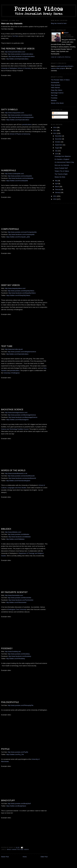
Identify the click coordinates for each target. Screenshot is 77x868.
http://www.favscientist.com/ (14, 595)
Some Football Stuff (61, 168)
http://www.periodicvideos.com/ (15, 52)
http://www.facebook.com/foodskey (20, 656)
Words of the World (57, 103)
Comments (57, 117)
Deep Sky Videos (57, 90)
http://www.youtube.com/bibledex (18, 534)
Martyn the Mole (60, 177)
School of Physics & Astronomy (20, 134)
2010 (55, 199)
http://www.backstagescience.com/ (16, 413)
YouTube (15, 36)
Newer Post (5, 857)
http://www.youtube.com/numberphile (20, 176)
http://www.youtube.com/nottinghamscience (22, 352)
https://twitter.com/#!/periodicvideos (18, 120)
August (58, 148)
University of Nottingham (12, 373)
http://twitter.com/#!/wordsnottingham (18, 481)
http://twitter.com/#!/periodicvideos (17, 59)
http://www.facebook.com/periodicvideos (21, 56)
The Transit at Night (61, 174)
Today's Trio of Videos (62, 171)
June (57, 154)
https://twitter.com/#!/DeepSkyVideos (18, 295)
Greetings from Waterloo (63, 156)
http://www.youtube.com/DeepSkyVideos (21, 291)
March (57, 187)
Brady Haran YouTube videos (18, 850)
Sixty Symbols (56, 85)
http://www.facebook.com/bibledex (20, 537)
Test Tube (54, 95)
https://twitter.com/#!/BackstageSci (18, 420)
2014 (55, 127)
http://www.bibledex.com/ (13, 532)
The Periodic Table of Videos (60, 80)
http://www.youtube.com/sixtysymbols (20, 115)
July (57, 151)
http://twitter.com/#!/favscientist (16, 602)
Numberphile (55, 82)
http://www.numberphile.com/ (14, 174)
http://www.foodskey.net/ (13, 651)
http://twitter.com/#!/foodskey (16, 659)
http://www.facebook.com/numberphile (21, 178)
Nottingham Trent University (17, 609)
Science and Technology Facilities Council (15, 429)
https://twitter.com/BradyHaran (16, 806)
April (57, 184)
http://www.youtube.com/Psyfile (18, 752)
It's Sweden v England (62, 159)
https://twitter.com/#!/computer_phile (18, 237)
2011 (55, 196)
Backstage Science (57, 93)
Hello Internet (55, 88)
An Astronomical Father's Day (64, 162)
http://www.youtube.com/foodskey (19, 654)
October (58, 142)
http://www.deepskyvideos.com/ (15, 288)
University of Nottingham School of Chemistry (16, 68)
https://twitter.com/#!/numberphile (17, 181)
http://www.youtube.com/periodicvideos (20, 54)
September (59, 145)
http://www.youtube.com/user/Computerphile (22, 232)
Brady (66, 33)
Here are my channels (12, 24)
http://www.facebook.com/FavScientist (21, 600)
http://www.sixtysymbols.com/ (15, 113)
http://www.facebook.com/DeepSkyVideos (22, 293)
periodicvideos (27, 124)
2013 (55, 130)
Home (25, 857)
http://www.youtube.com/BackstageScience (22, 415)
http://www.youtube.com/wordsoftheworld (21, 476)
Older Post (44, 857)
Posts (55, 113)
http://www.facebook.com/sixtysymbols (21, 117)
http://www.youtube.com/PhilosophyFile (20, 705)
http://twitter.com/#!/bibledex (15, 539)
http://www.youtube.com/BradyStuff (19, 804)
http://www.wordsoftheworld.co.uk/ (16, 473)
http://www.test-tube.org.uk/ (14, 349)
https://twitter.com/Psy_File (15, 754)
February (58, 189)
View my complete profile (61, 57)
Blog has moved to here (59, 23)
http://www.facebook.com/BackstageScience (23, 417)
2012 (55, 133)
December (59, 136)
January (58, 192)
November (59, 139)
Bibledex (54, 101)
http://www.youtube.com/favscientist (19, 598)
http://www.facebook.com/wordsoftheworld (22, 478)
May (57, 181)
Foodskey (54, 98)
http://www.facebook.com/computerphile (21, 234)
